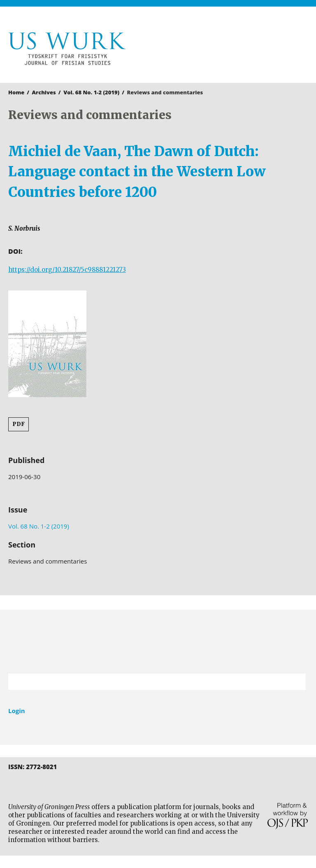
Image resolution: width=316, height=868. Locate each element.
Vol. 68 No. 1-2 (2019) (91, 92)
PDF (19, 424)
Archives (44, 92)
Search (295, 682)
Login (17, 711)
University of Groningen (158, 642)
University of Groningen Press (235, 50)
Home (16, 92)
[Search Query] (147, 682)
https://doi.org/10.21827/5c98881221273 (67, 270)
